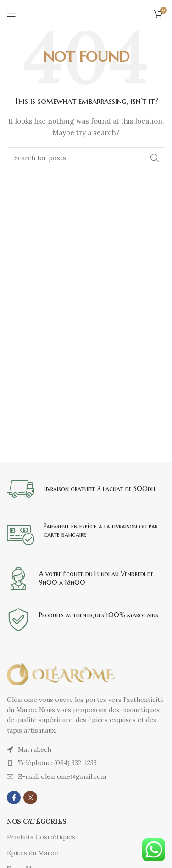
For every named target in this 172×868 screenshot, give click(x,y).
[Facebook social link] (14, 798)
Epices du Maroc (32, 853)
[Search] (86, 158)
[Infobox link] (86, 489)
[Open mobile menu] (11, 14)
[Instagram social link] (30, 798)
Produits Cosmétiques (41, 837)
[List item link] (86, 763)
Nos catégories (37, 821)
